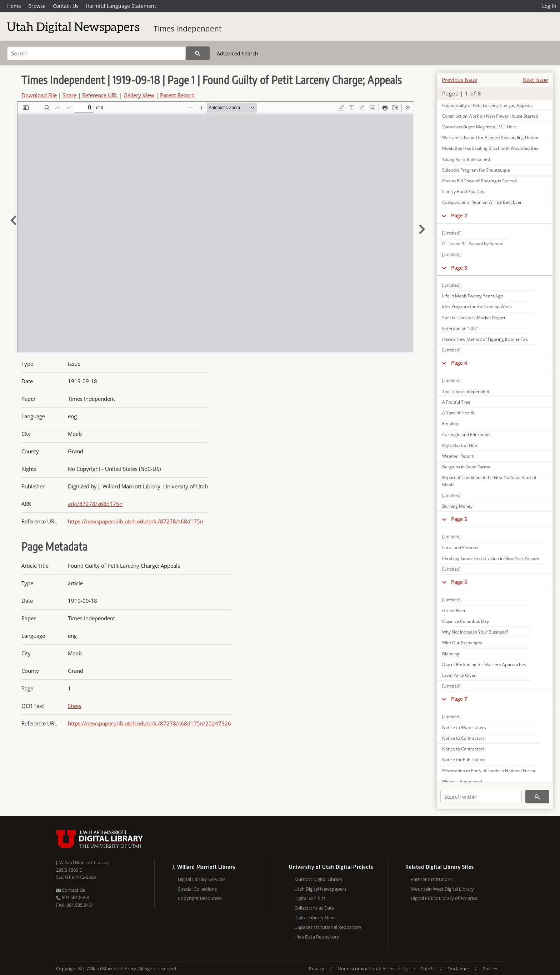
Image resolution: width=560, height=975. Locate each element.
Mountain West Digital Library (442, 889)
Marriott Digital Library (318, 879)
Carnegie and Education (466, 435)
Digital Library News (315, 917)
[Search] (96, 53)
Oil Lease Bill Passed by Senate (473, 244)
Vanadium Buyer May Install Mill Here (479, 127)
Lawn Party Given (459, 675)
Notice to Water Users (464, 727)
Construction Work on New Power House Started (490, 116)
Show (75, 706)
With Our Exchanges (462, 643)
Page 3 (459, 268)
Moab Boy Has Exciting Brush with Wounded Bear (491, 148)
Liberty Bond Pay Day (463, 191)
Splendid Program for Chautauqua (476, 170)
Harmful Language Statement (121, 6)
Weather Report (458, 456)
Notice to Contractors (463, 738)
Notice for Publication (463, 760)
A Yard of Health (458, 413)
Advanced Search (237, 53)
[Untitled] (451, 233)
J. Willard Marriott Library (82, 862)
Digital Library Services (202, 879)
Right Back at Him (460, 445)
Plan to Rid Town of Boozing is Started (479, 181)
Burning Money (457, 506)
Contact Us (66, 6)
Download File (39, 95)
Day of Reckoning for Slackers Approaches (484, 664)
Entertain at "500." (460, 328)
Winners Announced (462, 781)
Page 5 (459, 519)
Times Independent (187, 29)
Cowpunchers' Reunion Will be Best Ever (482, 202)
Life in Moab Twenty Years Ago (473, 296)
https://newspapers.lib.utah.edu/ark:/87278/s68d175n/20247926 (149, 723)
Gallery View (139, 95)
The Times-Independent (466, 391)
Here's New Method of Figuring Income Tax (485, 339)
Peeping (450, 424)
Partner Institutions (432, 879)
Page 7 (459, 699)
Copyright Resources (200, 898)
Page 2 (459, 215)
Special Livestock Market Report (474, 318)
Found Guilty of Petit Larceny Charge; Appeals (487, 105)
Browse (37, 6)
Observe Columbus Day (466, 621)
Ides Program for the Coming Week (477, 307)
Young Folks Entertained (466, 159)
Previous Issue (459, 80)
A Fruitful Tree (456, 402)
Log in (549, 6)
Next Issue (535, 80)
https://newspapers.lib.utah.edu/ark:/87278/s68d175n (136, 521)
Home (14, 6)
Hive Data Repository (317, 937)
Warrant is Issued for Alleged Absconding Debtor (491, 137)
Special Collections (197, 889)
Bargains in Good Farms (466, 467)
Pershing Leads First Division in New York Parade (491, 558)
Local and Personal (461, 548)
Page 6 (459, 582)
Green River (454, 610)
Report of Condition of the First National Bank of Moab (489, 481)
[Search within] (481, 797)
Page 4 (459, 363)
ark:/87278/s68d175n (95, 504)
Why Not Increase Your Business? (475, 632)
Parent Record (177, 95)
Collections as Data (314, 908)
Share (69, 95)
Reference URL (100, 95)
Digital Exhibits (310, 898)
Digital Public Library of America (444, 898)
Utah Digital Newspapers (320, 889)
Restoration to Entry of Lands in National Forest (489, 771)
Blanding (451, 654)
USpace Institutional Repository (328, 927)
